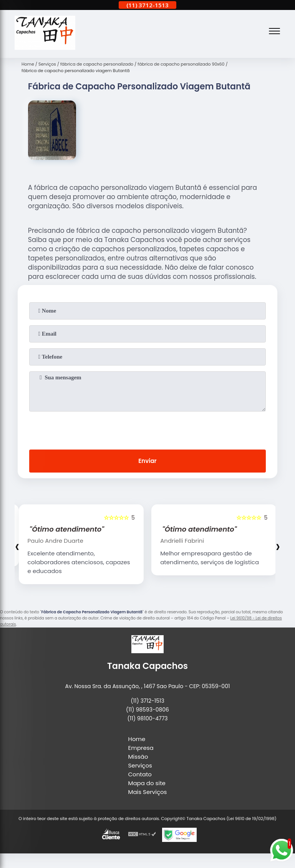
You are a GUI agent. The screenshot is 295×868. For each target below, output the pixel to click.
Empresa (141, 748)
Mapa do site (147, 783)
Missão (138, 757)
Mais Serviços (148, 792)
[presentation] (147, 429)
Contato (140, 774)
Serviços (140, 765)
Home (137, 739)
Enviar (147, 461)
